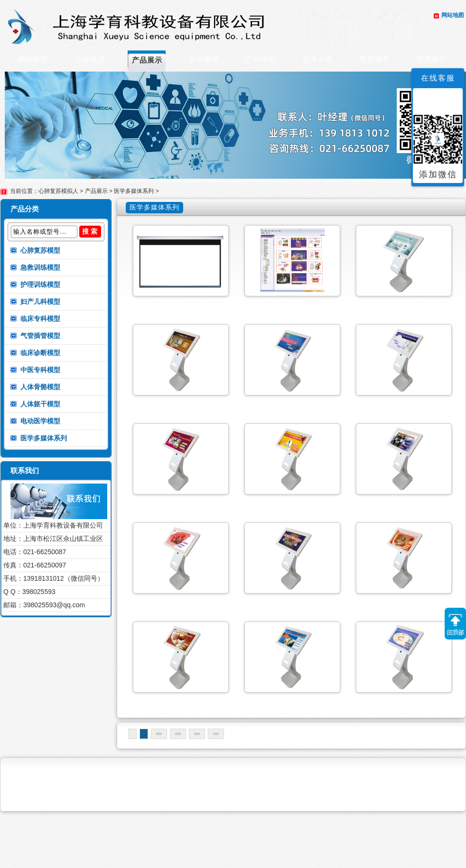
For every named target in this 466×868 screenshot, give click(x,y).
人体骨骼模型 (40, 387)
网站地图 (453, 15)
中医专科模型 (40, 370)
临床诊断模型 (40, 353)
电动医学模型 (40, 421)
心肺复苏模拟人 (58, 191)
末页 (274, 786)
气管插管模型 (40, 336)
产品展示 (147, 60)
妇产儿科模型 (40, 302)
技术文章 (318, 59)
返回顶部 (455, 624)
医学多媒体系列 (134, 191)
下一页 (236, 786)
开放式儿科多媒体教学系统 (181, 741)
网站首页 (33, 59)
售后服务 (375, 59)
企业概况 (90, 59)
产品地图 (261, 59)
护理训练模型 (40, 284)
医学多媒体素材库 (292, 303)
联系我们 (432, 59)
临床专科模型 (40, 319)
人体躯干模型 (40, 404)
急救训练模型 (40, 267)
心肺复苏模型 (40, 250)
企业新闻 (204, 59)
